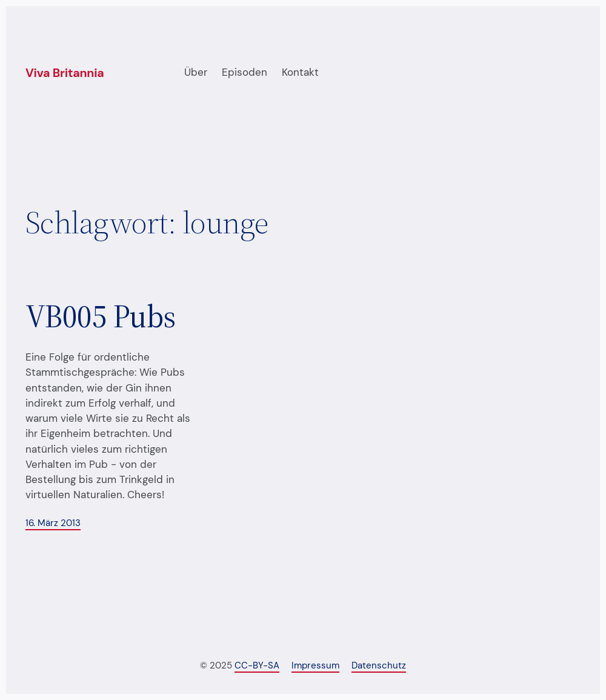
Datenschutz (379, 666)
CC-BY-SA (257, 666)
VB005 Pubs (101, 316)
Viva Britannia (65, 73)
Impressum (315, 666)
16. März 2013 (53, 523)
